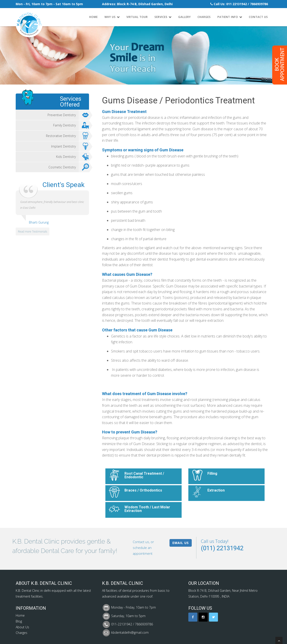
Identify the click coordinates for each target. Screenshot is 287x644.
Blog (19, 621)
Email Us (181, 543)
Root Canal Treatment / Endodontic (144, 475)
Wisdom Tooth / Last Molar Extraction (147, 509)
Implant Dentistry (70, 146)
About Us (22, 627)
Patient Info (228, 17)
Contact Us (258, 17)
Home (93, 17)
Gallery (185, 17)
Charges (204, 17)
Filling (212, 473)
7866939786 (259, 4)
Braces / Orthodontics (143, 490)
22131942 (240, 4)
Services (161, 17)
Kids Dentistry (73, 157)
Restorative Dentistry (67, 136)
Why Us (110, 17)
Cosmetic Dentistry (69, 167)
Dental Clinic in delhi (36, 591)
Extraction (216, 490)
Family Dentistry (71, 125)
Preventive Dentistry (68, 115)
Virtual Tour (137, 17)
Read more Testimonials (33, 232)
